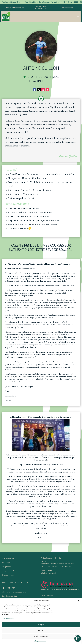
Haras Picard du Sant (9, 596)
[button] (79, 601)
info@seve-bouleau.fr (49, 573)
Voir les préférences (41, 636)
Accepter (41, 625)
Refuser (41, 630)
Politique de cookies (40, 641)
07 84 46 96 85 (41, 9)
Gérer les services (9, 619)
